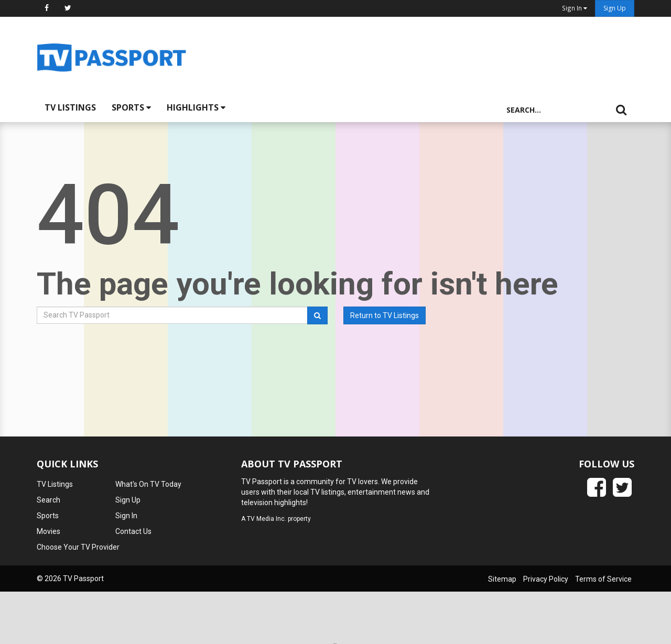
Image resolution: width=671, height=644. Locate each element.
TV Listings (70, 107)
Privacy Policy (546, 579)
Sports (131, 107)
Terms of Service (603, 579)
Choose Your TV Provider (78, 547)
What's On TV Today (148, 484)
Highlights (196, 107)
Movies (48, 531)
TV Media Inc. (267, 519)
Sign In (126, 516)
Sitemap (502, 579)
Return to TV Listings (385, 315)
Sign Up (615, 8)
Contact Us (133, 531)
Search (48, 500)
